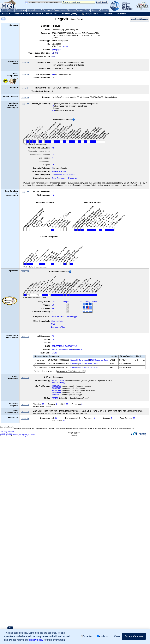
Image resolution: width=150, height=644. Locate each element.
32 (53, 148)
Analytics (103, 636)
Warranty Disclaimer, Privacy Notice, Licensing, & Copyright (17, 434)
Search (5, 14)
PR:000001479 (58, 380)
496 (56, 418)
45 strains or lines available (63, 175)
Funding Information (6, 433)
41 (53, 104)
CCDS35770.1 (71, 346)
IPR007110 (56, 388)
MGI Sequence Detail (99, 360)
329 (53, 110)
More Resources (34, 14)
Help (8, 10)
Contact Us (108, 14)
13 (53, 305)
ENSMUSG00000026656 (62, 349)
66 (53, 192)
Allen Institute (57, 321)
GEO (53, 324)
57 (67, 404)
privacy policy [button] (36, 640)
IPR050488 (56, 386)
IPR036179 (56, 390)
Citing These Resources (7, 432)
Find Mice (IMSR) (69, 14)
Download (17, 14)
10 (53, 165)
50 (53, 106)
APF (65, 171)
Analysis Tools (90, 14)
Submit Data (52, 14)
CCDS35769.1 (58, 346)
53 (53, 308)
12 (53, 155)
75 (53, 336)
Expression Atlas (58, 327)
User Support (24, 436)
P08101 (55, 398)
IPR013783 (56, 393)
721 (53, 302)
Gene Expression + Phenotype (64, 178)
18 (53, 195)
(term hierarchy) (58, 383)
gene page (56, 50)
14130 (65, 46)
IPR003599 (56, 395)
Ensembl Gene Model (80, 360)
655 (53, 74)
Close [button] (117, 636)
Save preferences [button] (134, 636)
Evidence (78, 349)
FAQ (13, 10)
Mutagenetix (57, 171)
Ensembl (74, 364)
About (3, 10)
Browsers (122, 14)
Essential (86, 636)
